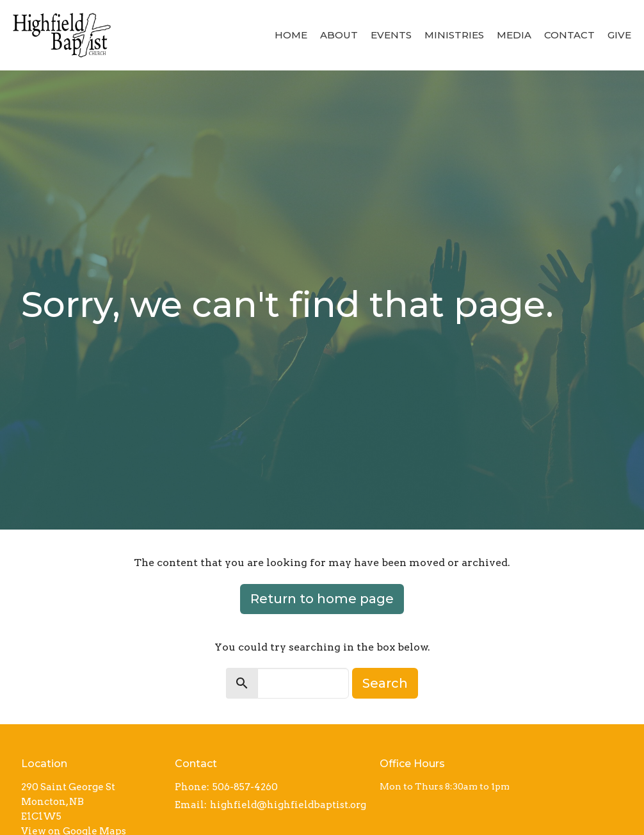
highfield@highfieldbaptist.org (288, 805)
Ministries (454, 35)
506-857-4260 (245, 787)
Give (619, 35)
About (339, 35)
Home (291, 35)
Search (385, 683)
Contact (569, 35)
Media (514, 35)
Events (391, 35)
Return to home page (322, 599)
